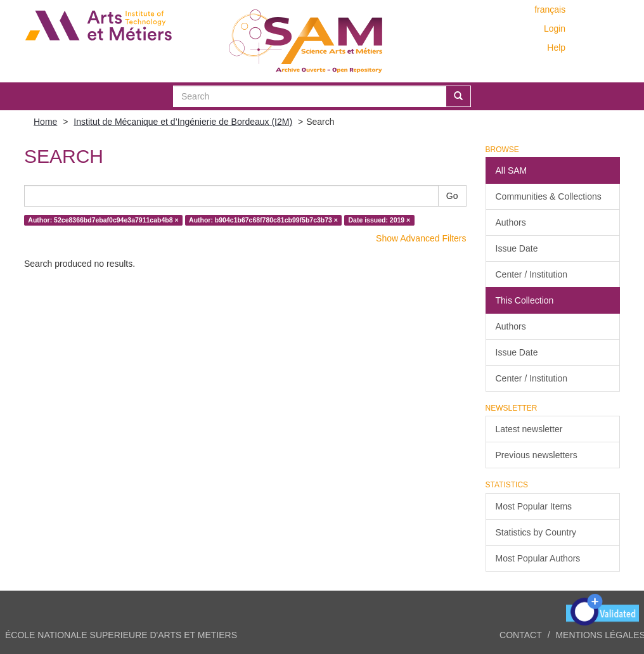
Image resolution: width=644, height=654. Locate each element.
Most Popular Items (534, 506)
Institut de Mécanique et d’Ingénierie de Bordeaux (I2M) (183, 122)
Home (45, 122)
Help (556, 48)
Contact (521, 635)
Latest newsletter (529, 429)
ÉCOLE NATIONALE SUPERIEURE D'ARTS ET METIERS (121, 635)
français (550, 10)
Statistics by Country (536, 532)
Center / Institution (532, 274)
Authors (511, 222)
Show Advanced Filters (421, 238)
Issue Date (517, 248)
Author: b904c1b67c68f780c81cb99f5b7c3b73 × (263, 220)
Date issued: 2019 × (379, 220)
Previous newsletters (537, 455)
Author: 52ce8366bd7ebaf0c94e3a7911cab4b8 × (103, 220)
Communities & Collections (549, 196)
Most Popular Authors (538, 558)
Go (452, 196)
